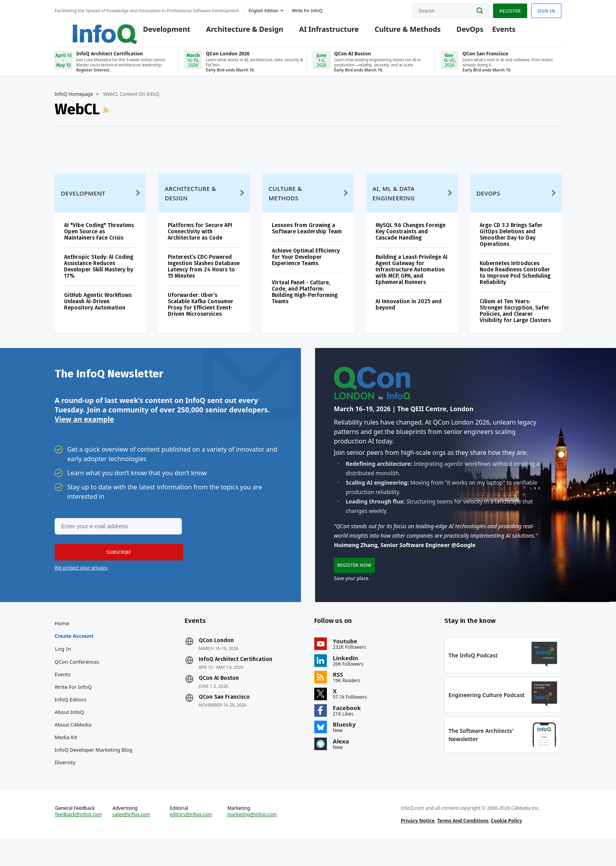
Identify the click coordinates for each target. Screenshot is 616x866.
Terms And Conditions (463, 844)
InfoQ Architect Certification (236, 675)
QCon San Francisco (224, 713)
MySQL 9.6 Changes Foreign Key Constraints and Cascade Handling (411, 238)
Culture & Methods (396, 32)
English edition (264, 9)
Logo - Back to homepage (87, 28)
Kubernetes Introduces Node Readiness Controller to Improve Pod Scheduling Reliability (515, 279)
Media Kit (66, 753)
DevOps (459, 32)
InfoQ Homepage (74, 101)
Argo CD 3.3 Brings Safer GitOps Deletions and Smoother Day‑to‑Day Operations (511, 241)
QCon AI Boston (219, 694)
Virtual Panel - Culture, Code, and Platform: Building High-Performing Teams (305, 299)
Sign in (546, 9)
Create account (74, 652)
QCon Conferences (77, 677)
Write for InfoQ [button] (307, 9)
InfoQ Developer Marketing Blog (93, 765)
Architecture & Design (234, 32)
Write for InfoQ (73, 703)
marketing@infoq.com (252, 838)
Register (510, 9)
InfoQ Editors (71, 715)
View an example (84, 430)
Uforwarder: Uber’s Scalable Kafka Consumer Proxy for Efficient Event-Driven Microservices (201, 311)
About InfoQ (69, 728)
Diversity (65, 778)
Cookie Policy (507, 844)
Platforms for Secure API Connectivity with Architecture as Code (200, 238)
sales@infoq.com (131, 838)
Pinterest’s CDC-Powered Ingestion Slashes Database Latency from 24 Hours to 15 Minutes (204, 273)
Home (62, 639)
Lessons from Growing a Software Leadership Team (307, 235)
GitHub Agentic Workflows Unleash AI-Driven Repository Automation (98, 308)
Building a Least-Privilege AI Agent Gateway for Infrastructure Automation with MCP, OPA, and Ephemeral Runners (412, 276)
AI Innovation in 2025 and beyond (409, 311)
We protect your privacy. (81, 579)
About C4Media (73, 740)
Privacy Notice (418, 844)
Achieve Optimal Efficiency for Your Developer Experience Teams (306, 264)
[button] (116, 564)
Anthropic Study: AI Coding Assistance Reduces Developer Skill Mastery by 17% (99, 273)
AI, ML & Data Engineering (393, 200)
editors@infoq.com (191, 838)
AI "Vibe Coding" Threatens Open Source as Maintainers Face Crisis (99, 238)
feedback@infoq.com (78, 838)
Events (493, 32)
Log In (63, 665)
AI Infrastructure (318, 32)
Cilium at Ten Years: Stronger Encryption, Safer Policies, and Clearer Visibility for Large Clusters (515, 318)
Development (156, 32)
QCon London (216, 656)
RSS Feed (107, 117)
